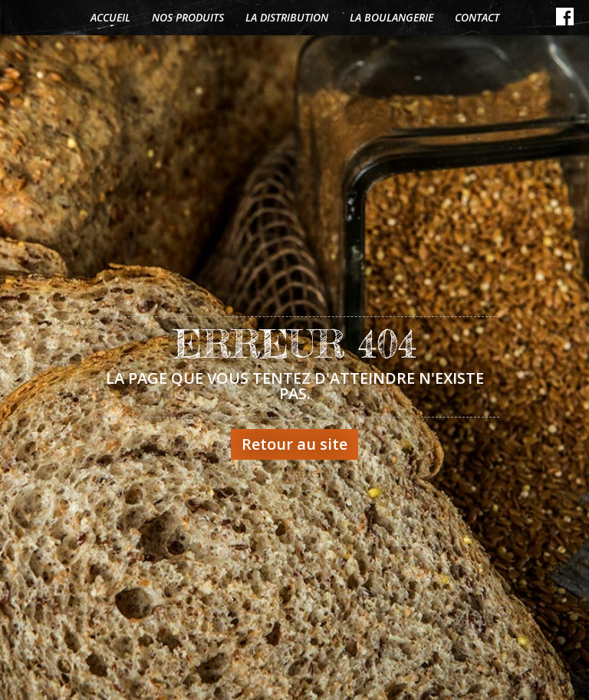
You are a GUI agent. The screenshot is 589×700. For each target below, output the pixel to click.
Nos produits (188, 17)
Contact (477, 17)
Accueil (110, 17)
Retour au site (294, 444)
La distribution (287, 17)
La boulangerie (392, 17)
